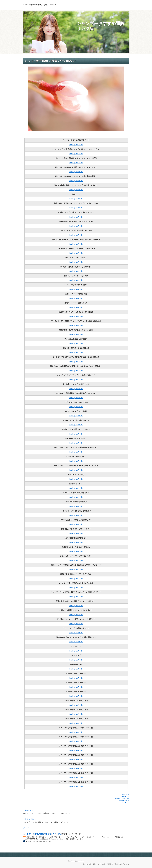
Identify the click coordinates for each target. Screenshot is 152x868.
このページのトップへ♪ (121, 799)
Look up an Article (76, 145)
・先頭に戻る (125, 794)
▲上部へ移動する (123, 801)
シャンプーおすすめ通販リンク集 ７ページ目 (42, 834)
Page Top (121, 855)
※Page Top (125, 797)
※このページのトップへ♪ (76, 861)
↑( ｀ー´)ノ (125, 803)
